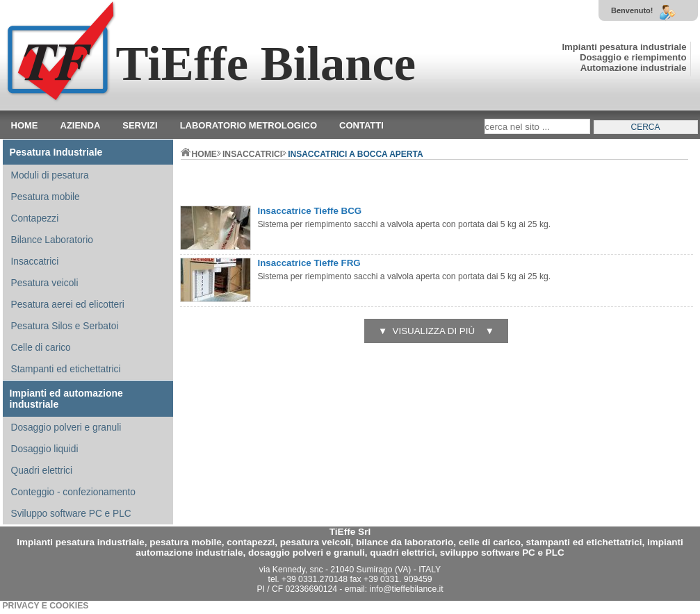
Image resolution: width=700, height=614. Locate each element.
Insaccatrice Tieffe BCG (310, 211)
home (199, 154)
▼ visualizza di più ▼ (436, 331)
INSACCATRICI (252, 154)
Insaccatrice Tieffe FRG (309, 263)
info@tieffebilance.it (407, 589)
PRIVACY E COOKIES (46, 606)
